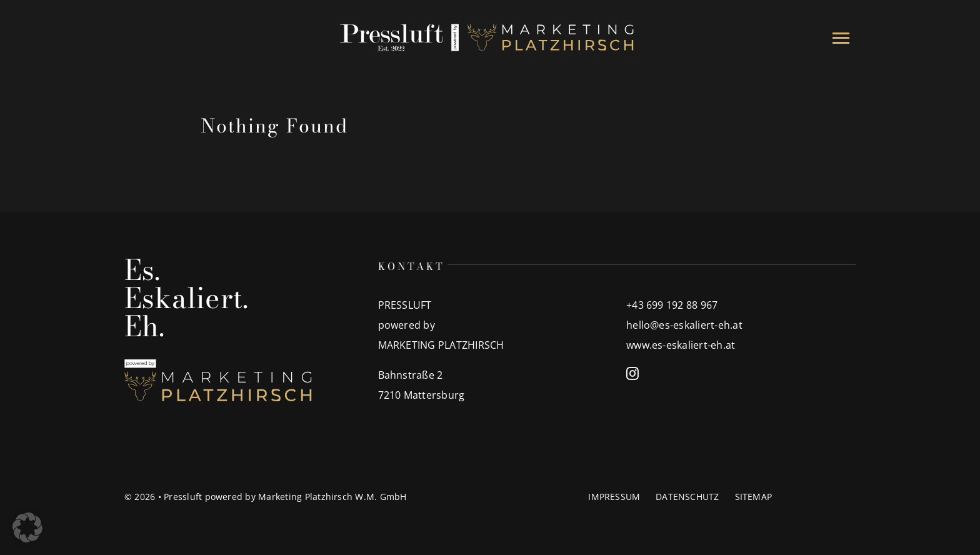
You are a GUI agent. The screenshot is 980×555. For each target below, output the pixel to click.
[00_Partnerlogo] (490, 26)
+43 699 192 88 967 (672, 305)
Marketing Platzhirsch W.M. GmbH (332, 497)
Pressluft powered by (211, 497)
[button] (27, 527)
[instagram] (632, 374)
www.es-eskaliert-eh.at (681, 345)
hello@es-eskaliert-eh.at (684, 325)
